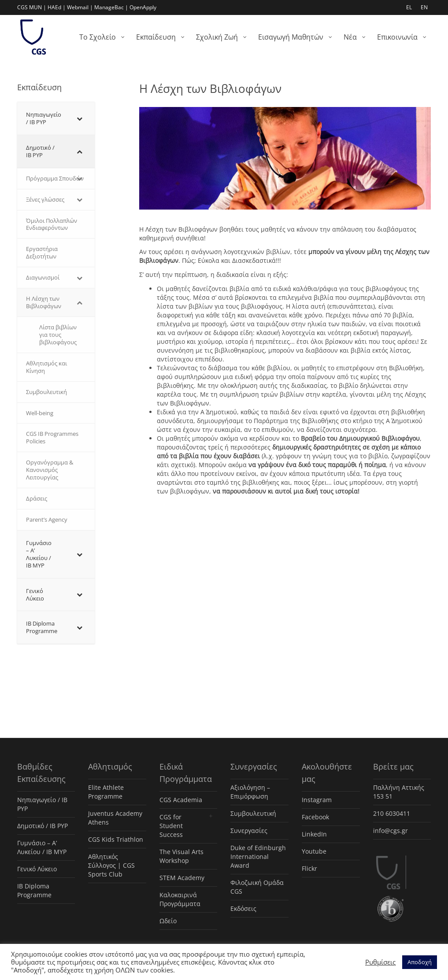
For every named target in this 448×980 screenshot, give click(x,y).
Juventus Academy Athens (115, 818)
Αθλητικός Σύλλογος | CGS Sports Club (111, 865)
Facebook (315, 817)
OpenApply (143, 7)
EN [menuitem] (424, 7)
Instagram (317, 800)
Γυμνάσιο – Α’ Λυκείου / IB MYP (42, 847)
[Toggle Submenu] (79, 118)
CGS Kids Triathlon (116, 839)
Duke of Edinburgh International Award (258, 857)
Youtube (314, 851)
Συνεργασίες (249, 831)
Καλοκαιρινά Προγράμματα (180, 899)
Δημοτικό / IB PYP (43, 826)
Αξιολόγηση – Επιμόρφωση (250, 792)
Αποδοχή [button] (420, 962)
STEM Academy (182, 878)
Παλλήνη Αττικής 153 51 (399, 792)
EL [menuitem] (409, 7)
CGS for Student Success (171, 826)
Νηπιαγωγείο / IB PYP (42, 804)
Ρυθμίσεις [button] (380, 962)
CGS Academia (181, 800)
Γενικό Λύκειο (37, 869)
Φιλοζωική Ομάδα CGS (257, 887)
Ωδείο (168, 921)
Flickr (309, 868)
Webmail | (80, 7)
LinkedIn (314, 834)
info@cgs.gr (391, 831)
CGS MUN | (32, 7)
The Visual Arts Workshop (181, 856)
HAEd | (57, 7)
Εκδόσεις (243, 908)
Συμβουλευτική (253, 813)
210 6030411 (392, 813)
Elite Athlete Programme (106, 792)
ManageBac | (111, 7)
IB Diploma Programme (34, 890)
